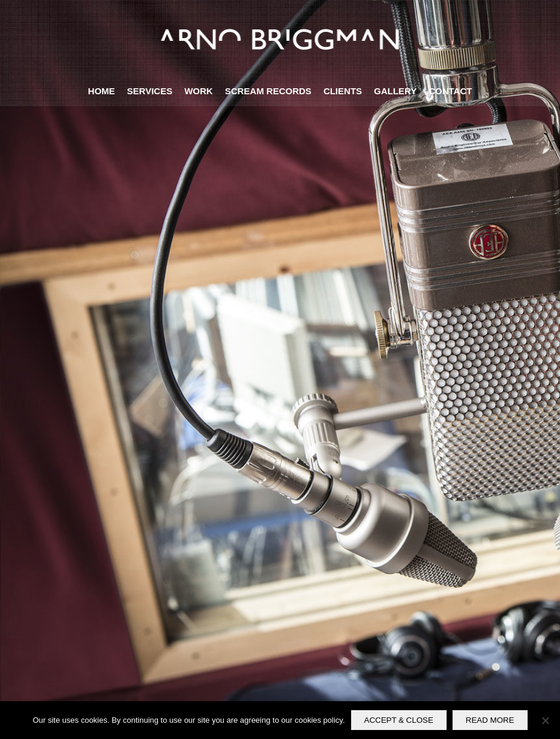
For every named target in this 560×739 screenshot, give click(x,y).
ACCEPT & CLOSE (399, 720)
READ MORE (490, 720)
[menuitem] (102, 91)
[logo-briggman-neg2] (280, 38)
